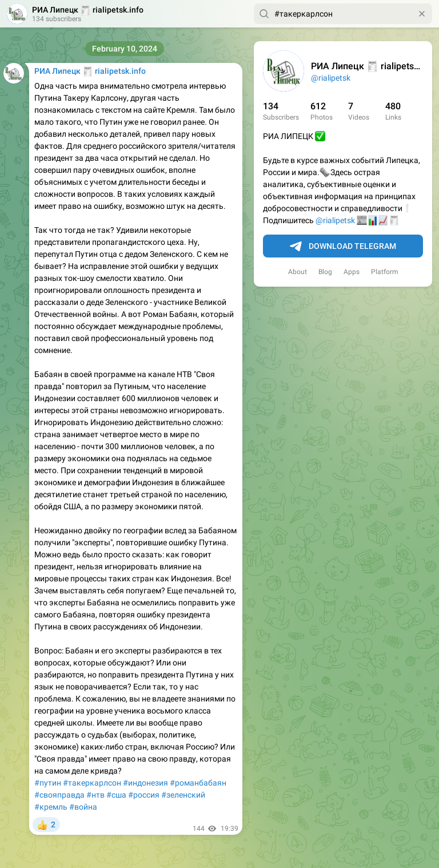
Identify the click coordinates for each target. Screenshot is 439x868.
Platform (385, 272)
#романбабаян (198, 783)
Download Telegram (343, 247)
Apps (352, 272)
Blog (325, 272)
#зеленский (183, 795)
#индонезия (145, 783)
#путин (48, 783)
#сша (116, 795)
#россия (144, 795)
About (298, 272)
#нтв (95, 795)
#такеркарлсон (92, 783)
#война (83, 807)
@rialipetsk (331, 78)
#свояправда (59, 795)
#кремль (51, 807)
